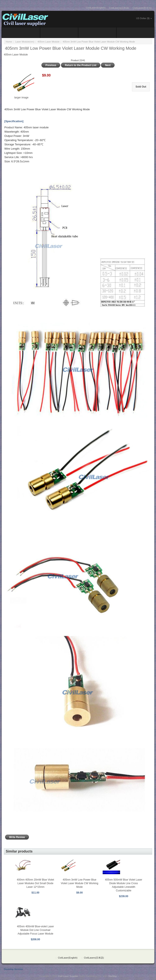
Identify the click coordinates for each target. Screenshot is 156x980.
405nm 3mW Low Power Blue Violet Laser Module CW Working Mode (79, 883)
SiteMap (113, 976)
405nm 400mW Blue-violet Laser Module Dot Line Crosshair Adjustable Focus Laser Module (35, 930)
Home (9, 42)
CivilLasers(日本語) (119, 8)
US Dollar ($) (143, 18)
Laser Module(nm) (25, 42)
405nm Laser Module (48, 42)
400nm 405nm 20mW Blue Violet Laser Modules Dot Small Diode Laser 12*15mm (35, 883)
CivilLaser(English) (96, 8)
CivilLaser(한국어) (142, 8)
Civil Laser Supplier (68, 976)
